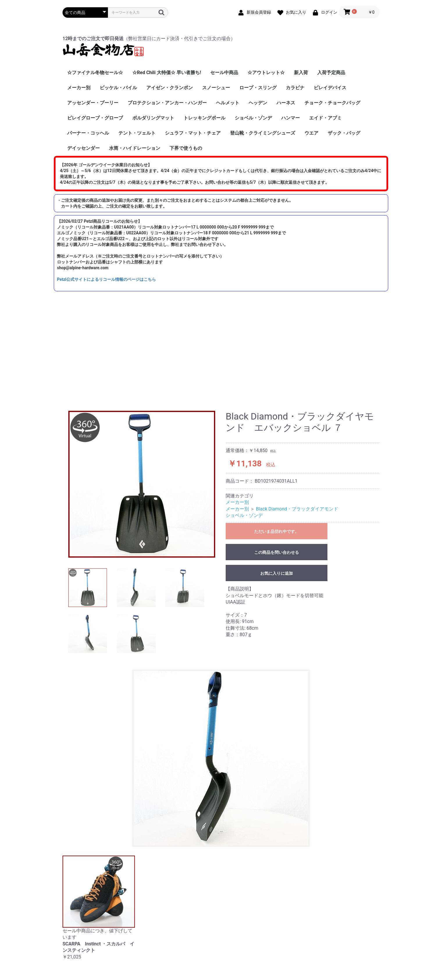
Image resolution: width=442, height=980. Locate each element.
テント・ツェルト (137, 133)
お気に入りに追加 (277, 573)
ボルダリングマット (153, 118)
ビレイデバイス (330, 88)
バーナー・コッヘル (88, 133)
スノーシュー (216, 88)
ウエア (311, 133)
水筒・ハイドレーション (135, 148)
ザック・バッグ (344, 133)
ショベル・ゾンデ (253, 118)
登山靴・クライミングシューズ (263, 133)
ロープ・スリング (258, 88)
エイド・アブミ (325, 118)
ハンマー (290, 118)
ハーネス (286, 103)
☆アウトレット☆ (266, 73)
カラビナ (295, 88)
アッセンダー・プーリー (93, 103)
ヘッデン (258, 103)
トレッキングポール (204, 118)
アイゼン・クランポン (170, 88)
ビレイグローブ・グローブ (95, 118)
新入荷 (301, 73)
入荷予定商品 (331, 73)
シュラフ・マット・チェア (193, 133)
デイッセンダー (83, 148)
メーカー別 (79, 88)
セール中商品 (224, 73)
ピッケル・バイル (118, 88)
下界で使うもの (186, 148)
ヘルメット (228, 103)
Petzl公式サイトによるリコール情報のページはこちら (106, 279)
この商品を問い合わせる (277, 552)
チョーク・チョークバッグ (332, 103)
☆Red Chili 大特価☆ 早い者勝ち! (167, 73)
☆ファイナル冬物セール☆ (95, 73)
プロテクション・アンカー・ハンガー (167, 103)
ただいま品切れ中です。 (277, 531)
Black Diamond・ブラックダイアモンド (297, 509)
